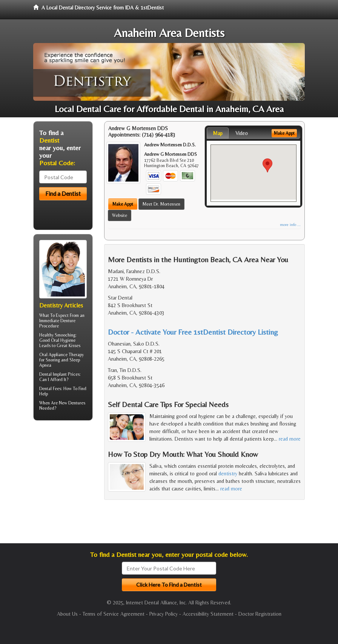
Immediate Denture (57, 321)
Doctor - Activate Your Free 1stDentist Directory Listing (193, 332)
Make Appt (123, 204)
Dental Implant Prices (59, 374)
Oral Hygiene (63, 340)
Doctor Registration (260, 614)
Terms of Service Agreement (114, 614)
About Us (67, 614)
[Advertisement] (72, 485)
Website (120, 215)
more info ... (290, 225)
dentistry (228, 473)
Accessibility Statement (208, 614)
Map (218, 133)
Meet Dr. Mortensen (161, 204)
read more (290, 439)
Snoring (53, 360)
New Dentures (72, 403)
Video (242, 133)
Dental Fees (50, 389)
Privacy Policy (164, 614)
